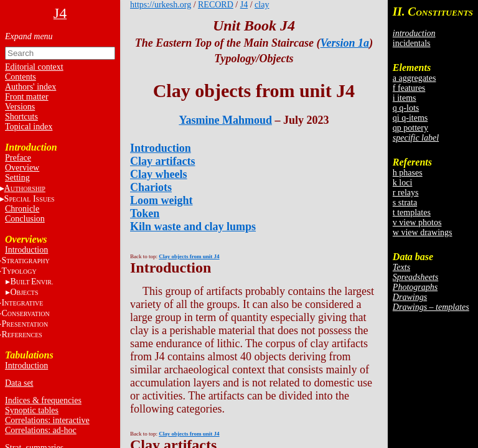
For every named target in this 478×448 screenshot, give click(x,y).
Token (145, 213)
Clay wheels (159, 174)
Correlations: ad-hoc (41, 430)
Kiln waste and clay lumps (193, 226)
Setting (17, 178)
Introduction (26, 250)
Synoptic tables (32, 410)
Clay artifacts (162, 161)
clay (262, 5)
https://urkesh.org (161, 5)
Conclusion (25, 219)
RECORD (216, 5)
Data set (19, 383)
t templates (412, 212)
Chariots (151, 187)
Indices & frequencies (43, 400)
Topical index (29, 127)
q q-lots (406, 108)
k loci (403, 183)
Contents (21, 77)
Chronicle (22, 209)
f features (409, 88)
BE (31, 282)
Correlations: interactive (47, 420)
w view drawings (423, 232)
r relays (406, 193)
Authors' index (30, 87)
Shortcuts (21, 117)
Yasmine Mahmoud (225, 120)
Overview (22, 168)
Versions (20, 107)
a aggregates (415, 78)
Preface (18, 158)
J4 (244, 5)
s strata (405, 203)
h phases (408, 173)
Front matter (27, 97)
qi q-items (410, 118)
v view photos (417, 222)
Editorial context (34, 67)
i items (405, 98)
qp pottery (410, 128)
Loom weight (162, 200)
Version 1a (345, 43)
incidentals (412, 43)
